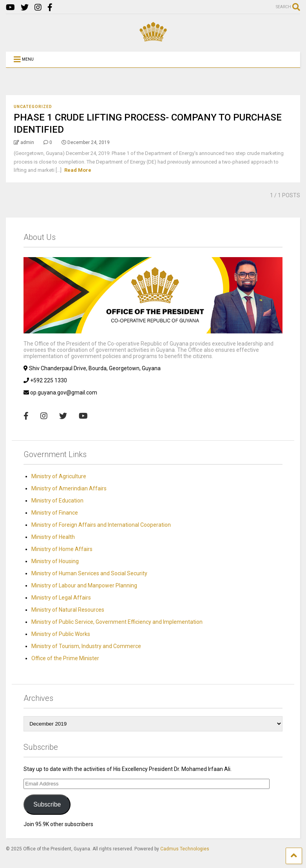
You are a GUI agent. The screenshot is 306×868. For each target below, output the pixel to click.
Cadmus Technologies (185, 849)
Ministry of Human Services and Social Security (89, 573)
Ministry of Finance (55, 513)
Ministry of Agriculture (59, 476)
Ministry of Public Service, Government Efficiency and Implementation (117, 622)
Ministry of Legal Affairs (61, 598)
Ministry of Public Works (61, 634)
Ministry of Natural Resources (68, 610)
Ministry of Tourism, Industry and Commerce (86, 646)
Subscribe (47, 804)
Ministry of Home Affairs (62, 549)
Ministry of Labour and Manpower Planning (84, 585)
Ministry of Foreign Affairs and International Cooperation (101, 525)
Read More (78, 170)
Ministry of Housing (55, 561)
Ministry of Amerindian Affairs (69, 488)
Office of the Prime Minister (65, 658)
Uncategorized (33, 107)
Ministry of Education (57, 501)
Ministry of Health (53, 537)
